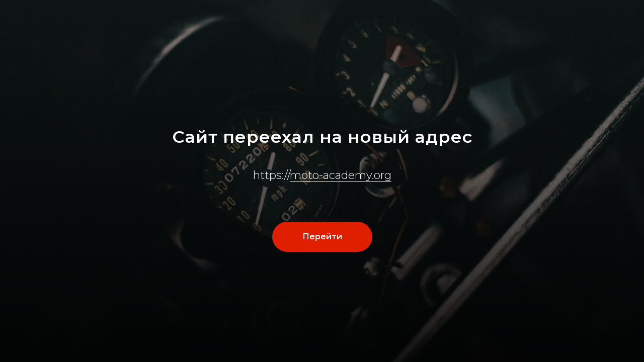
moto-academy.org (341, 175)
